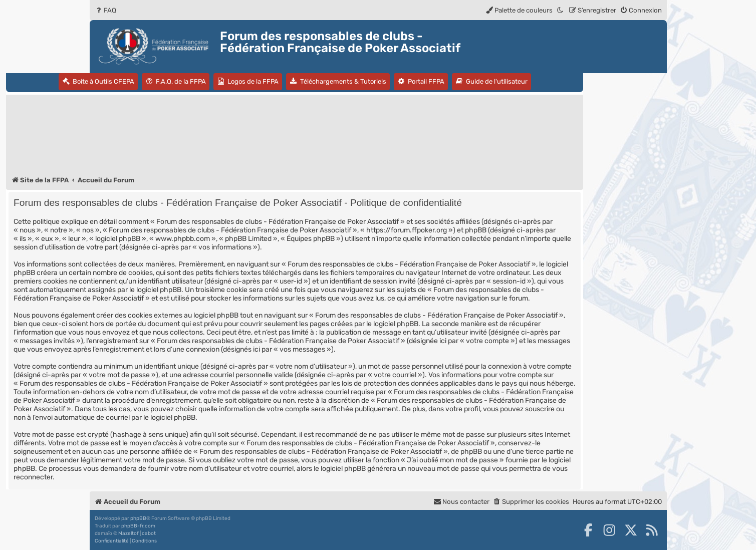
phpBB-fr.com (138, 526)
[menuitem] (105, 10)
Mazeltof (129, 533)
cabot (149, 533)
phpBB (138, 518)
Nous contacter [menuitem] (461, 502)
